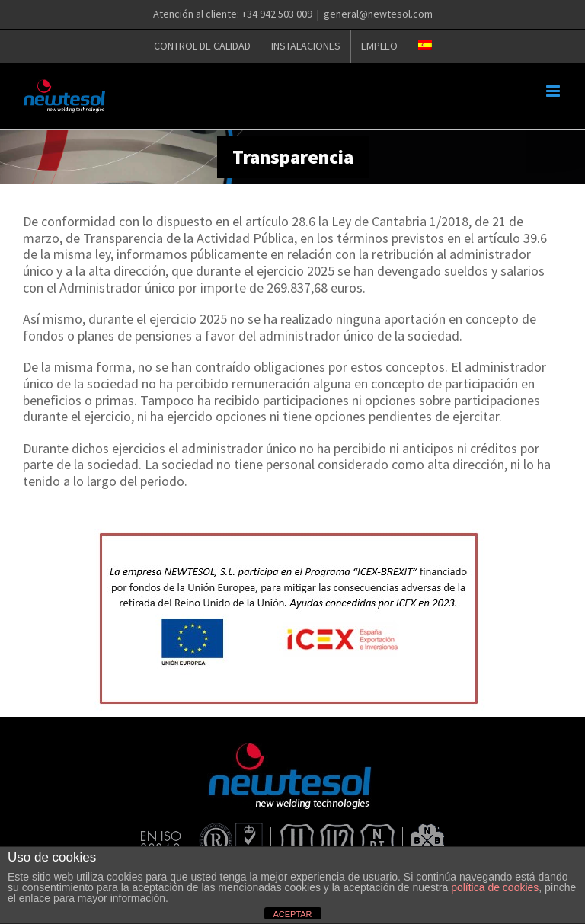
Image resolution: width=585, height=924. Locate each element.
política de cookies (495, 887)
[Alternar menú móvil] (554, 91)
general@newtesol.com (378, 14)
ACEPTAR (292, 914)
